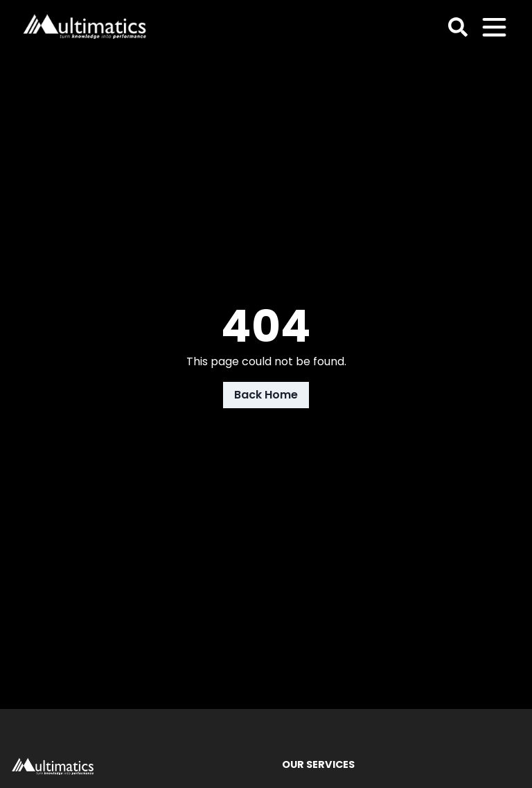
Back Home (266, 395)
